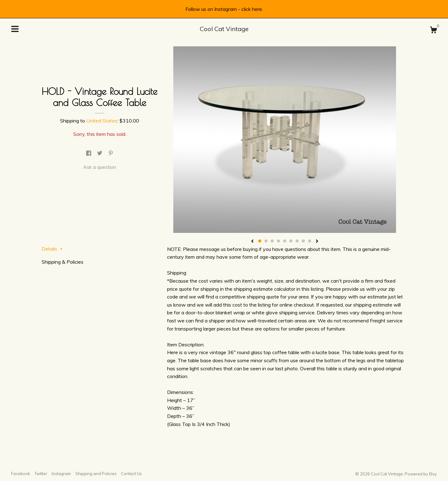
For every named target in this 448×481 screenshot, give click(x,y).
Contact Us (131, 474)
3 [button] (272, 241)
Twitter (41, 474)
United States (102, 121)
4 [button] (278, 241)
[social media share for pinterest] (111, 153)
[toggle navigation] (15, 29)
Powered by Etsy (421, 474)
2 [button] (266, 241)
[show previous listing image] (252, 242)
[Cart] (433, 31)
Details (52, 249)
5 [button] (285, 241)
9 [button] (310, 241)
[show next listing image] (317, 242)
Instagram (61, 474)
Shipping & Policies (63, 262)
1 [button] (260, 241)
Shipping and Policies (96, 474)
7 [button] (297, 241)
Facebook (21, 474)
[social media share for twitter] (100, 153)
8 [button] (303, 241)
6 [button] (291, 241)
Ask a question (100, 167)
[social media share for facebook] (89, 153)
